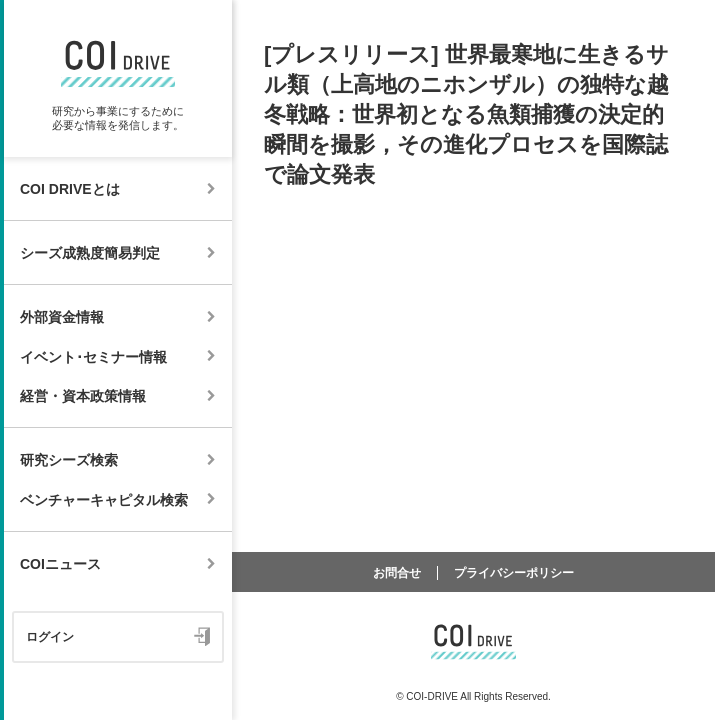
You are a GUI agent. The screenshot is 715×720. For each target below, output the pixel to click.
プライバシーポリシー (514, 573)
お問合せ (397, 573)
